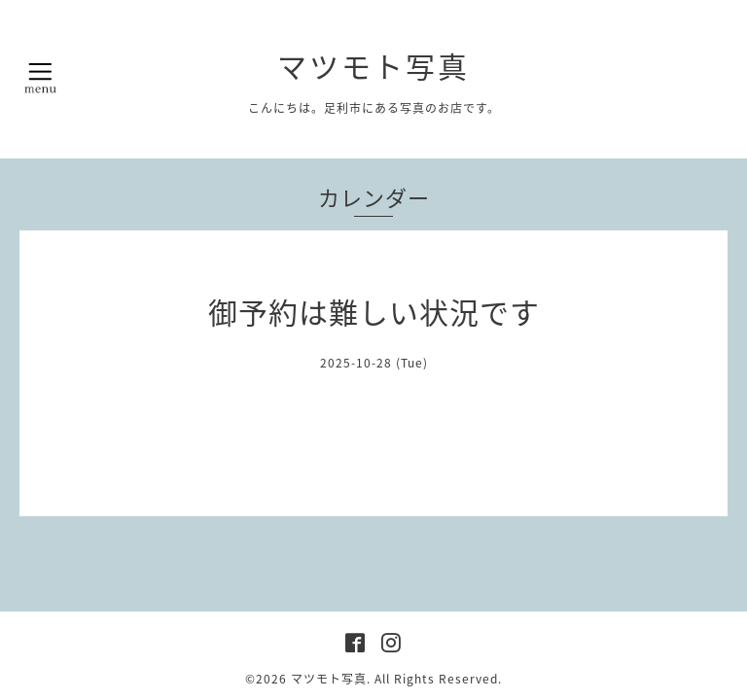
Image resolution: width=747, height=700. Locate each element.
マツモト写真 (373, 66)
